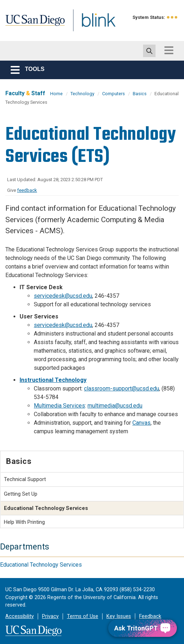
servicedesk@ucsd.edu (63, 296)
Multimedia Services (59, 406)
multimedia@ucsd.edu (115, 406)
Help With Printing (24, 522)
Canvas (141, 423)
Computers (114, 94)
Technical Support (25, 479)
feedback (27, 190)
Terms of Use (83, 616)
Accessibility (20, 616)
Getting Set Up (21, 494)
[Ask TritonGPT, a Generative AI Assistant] (143, 628)
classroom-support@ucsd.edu (122, 389)
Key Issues (119, 616)
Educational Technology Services (41, 565)
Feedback (150, 616)
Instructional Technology (53, 380)
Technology (82, 94)
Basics (140, 94)
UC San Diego (37, 26)
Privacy (50, 616)
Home (56, 94)
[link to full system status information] (172, 17)
